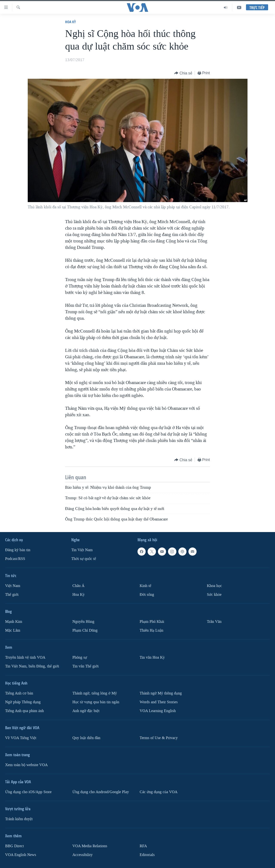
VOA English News (21, 855)
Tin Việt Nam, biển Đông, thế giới (32, 666)
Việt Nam (13, 586)
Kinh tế (145, 586)
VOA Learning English (158, 711)
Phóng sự (80, 657)
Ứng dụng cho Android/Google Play (101, 792)
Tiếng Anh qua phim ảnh (24, 711)
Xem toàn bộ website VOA (26, 765)
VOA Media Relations (90, 846)
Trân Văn (214, 622)
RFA (143, 846)
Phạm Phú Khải (152, 622)
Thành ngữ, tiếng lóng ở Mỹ (95, 693)
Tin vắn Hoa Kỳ (152, 657)
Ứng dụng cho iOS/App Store (28, 792)
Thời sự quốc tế (84, 559)
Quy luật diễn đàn (86, 738)
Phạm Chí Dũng (85, 630)
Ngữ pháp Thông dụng (23, 702)
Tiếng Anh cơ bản (19, 693)
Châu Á (78, 586)
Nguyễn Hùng (83, 622)
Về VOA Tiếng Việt (21, 738)
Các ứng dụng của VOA (159, 792)
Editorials (147, 855)
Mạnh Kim (14, 622)
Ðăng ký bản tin (18, 550)
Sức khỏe (214, 595)
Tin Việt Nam (82, 550)
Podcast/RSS (15, 559)
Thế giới (12, 595)
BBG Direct (15, 846)
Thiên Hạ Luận (151, 630)
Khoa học (214, 586)
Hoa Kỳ (70, 22)
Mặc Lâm (13, 630)
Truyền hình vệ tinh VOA (25, 657)
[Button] (183, 73)
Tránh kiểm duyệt (19, 819)
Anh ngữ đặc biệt (86, 711)
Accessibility (82, 855)
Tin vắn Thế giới (86, 666)
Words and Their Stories (159, 702)
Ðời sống (147, 595)
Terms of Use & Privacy (159, 738)
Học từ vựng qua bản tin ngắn (96, 702)
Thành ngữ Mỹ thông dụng (161, 693)
